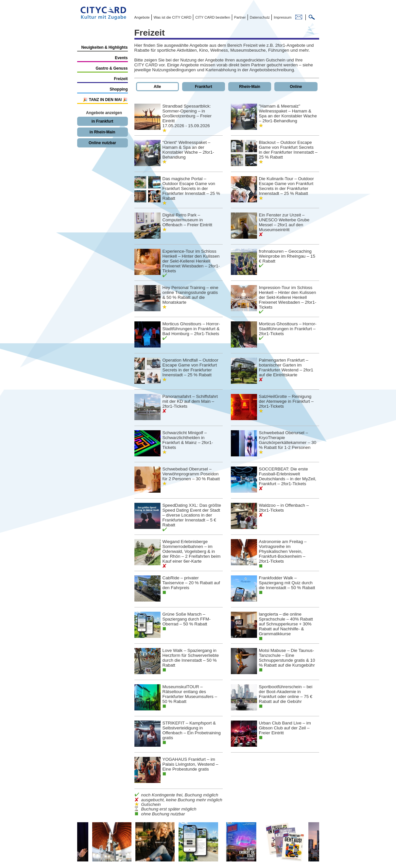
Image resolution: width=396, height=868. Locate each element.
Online (296, 87)
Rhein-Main (250, 87)
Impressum (282, 17)
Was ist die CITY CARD (172, 17)
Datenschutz (259, 17)
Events (121, 58)
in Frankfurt (103, 121)
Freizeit (121, 79)
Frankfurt (204, 87)
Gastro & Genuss (112, 68)
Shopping (119, 89)
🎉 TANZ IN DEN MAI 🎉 (105, 100)
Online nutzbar (102, 143)
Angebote (142, 17)
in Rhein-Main (103, 132)
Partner (240, 17)
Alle (157, 87)
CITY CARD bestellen (212, 17)
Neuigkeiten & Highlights (104, 47)
